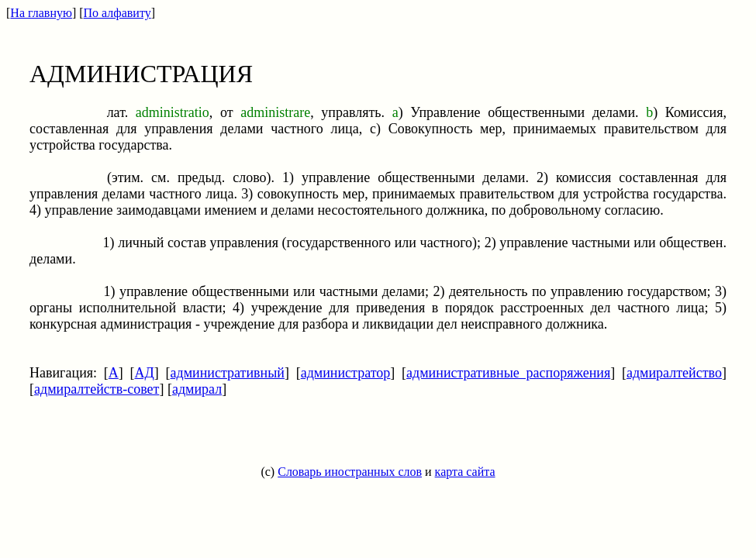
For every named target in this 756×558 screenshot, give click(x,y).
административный (228, 373)
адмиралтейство (674, 373)
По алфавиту (117, 13)
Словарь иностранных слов (350, 472)
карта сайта (465, 472)
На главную (41, 13)
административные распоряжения (508, 373)
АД (145, 373)
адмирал (197, 389)
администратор (346, 373)
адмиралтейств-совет (97, 389)
